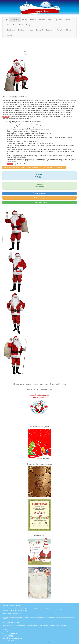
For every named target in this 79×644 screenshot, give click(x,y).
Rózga (28, 25)
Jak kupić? (39, 30)
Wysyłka (60, 30)
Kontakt (10, 35)
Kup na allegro (39, 198)
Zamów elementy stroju (26, 30)
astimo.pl (76, 642)
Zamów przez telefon (39, 202)
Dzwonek (42, 20)
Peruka (67, 20)
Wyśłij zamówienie (39, 193)
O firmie (68, 30)
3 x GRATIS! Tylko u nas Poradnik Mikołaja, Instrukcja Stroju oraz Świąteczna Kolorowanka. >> (34, 168)
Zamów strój (11, 30)
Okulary (25, 20)
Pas (8, 25)
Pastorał (33, 20)
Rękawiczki (59, 20)
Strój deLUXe (15, 20)
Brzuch (21, 25)
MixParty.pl (48, 642)
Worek (50, 20)
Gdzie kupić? (50, 30)
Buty (14, 25)
